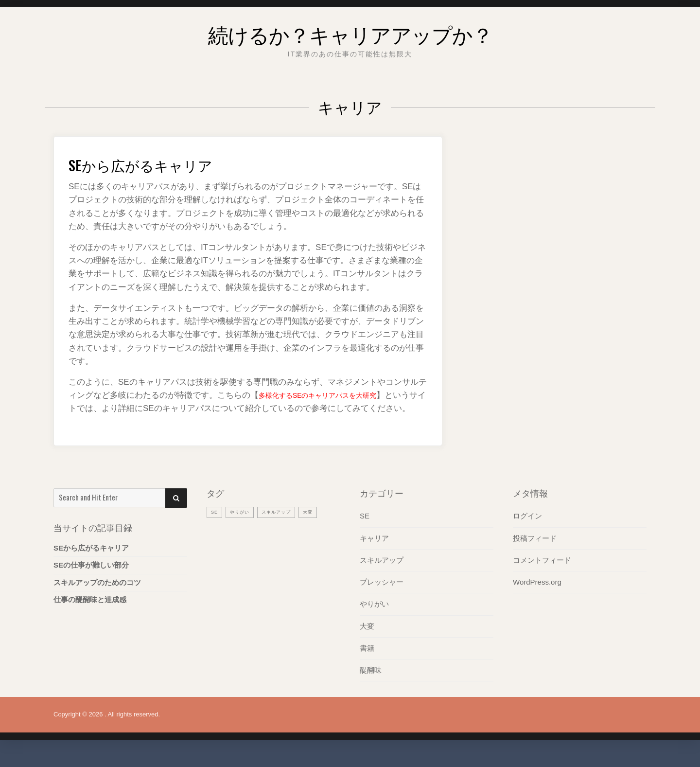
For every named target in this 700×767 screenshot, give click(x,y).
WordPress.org (537, 595)
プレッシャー (382, 595)
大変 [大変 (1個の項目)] (320, 525)
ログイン (527, 529)
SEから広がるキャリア (157, 163)
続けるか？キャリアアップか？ (350, 31)
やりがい (374, 617)
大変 (367, 639)
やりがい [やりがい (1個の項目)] (243, 525)
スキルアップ (382, 573)
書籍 (367, 661)
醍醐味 (371, 683)
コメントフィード (542, 573)
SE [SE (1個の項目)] (215, 525)
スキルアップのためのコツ (97, 596)
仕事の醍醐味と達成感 (90, 613)
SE (365, 529)
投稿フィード (535, 551)
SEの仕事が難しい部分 (91, 579)
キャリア (374, 551)
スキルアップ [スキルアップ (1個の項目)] (284, 525)
